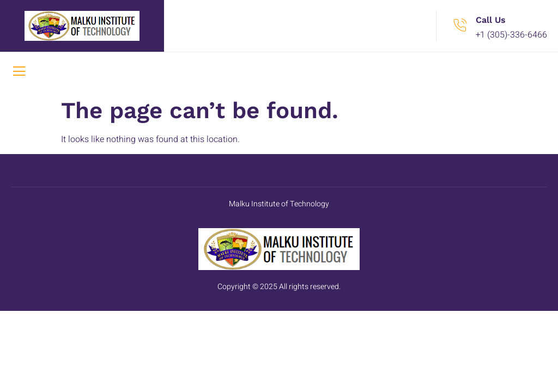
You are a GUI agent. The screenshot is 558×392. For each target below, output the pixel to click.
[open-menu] (19, 72)
